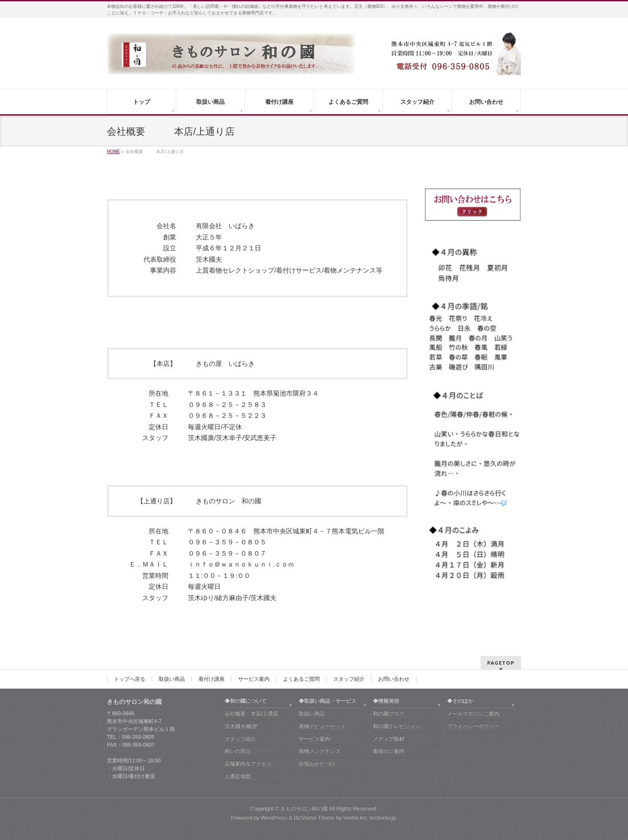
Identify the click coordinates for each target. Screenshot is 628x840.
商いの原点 (238, 751)
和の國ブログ (389, 714)
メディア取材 (389, 739)
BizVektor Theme (314, 818)
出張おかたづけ (317, 764)
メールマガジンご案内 (473, 714)
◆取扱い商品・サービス (328, 701)
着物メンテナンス (320, 751)
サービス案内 (254, 679)
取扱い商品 (172, 679)
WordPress (274, 818)
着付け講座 (212, 679)
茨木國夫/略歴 (241, 726)
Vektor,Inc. (356, 818)
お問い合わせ (394, 679)
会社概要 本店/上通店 (251, 714)
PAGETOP (501, 663)
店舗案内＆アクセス (248, 764)
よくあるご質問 (301, 679)
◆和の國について (246, 701)
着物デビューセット (322, 726)
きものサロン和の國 (304, 809)
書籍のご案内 (389, 751)
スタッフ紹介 (349, 679)
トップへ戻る (130, 679)
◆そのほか (460, 701)
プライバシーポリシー (473, 726)
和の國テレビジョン (396, 726)
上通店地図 (238, 776)
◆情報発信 (386, 701)
